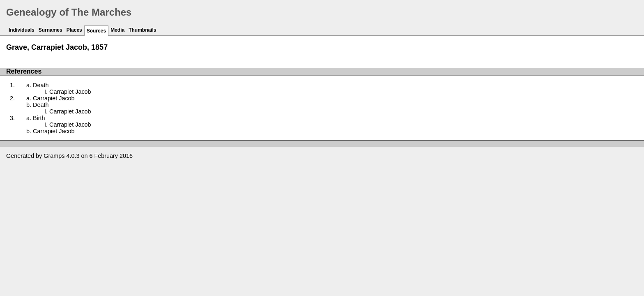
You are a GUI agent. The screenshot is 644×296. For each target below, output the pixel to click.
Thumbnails (142, 30)
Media (117, 30)
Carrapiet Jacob (70, 92)
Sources (96, 31)
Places (74, 30)
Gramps (54, 156)
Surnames (51, 30)
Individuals (22, 30)
